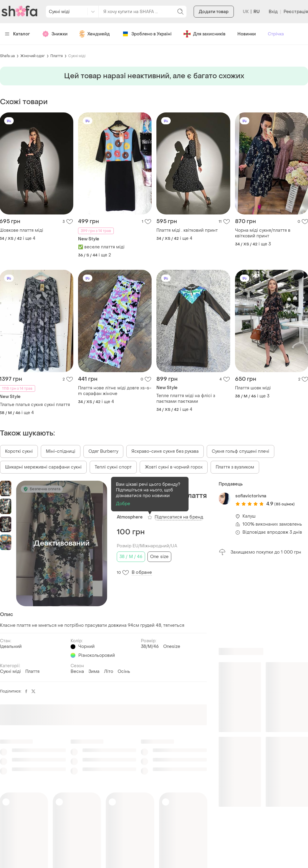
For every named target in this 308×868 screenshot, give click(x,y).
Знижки (55, 34)
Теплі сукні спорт (113, 467)
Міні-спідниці (61, 451)
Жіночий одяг (33, 56)
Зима (94, 672)
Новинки (247, 34)
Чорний (87, 647)
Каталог (17, 34)
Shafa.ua (7, 56)
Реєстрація (296, 12)
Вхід (273, 12)
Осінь (124, 672)
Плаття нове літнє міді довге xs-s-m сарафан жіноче (115, 391)
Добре (123, 504)
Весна (77, 672)
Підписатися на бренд (179, 517)
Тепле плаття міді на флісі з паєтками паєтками (186, 399)
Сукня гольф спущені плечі (241, 451)
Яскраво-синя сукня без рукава (165, 451)
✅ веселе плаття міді (101, 247)
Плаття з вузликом (235, 467)
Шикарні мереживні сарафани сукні (43, 467)
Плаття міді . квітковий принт (187, 230)
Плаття (57, 56)
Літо (109, 672)
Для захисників (204, 34)
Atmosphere (130, 517)
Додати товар (214, 12)
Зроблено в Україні (147, 34)
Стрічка (276, 34)
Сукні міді (77, 56)
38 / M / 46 (131, 557)
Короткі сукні (19, 451)
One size (159, 557)
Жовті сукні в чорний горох (174, 467)
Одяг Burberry (103, 451)
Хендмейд (95, 34)
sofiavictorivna (251, 496)
